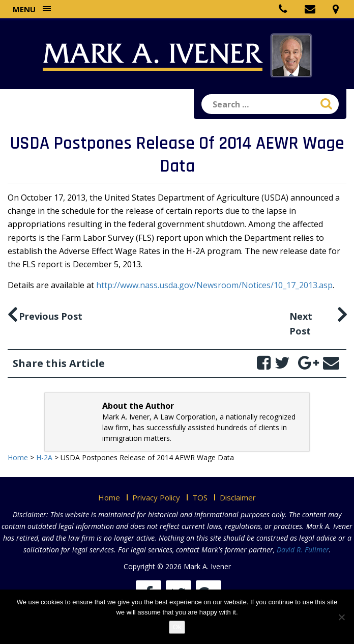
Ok (177, 627)
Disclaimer (238, 497)
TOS (200, 497)
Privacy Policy (156, 497)
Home (109, 497)
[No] (341, 617)
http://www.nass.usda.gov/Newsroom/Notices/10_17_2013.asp (214, 285)
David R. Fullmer (303, 550)
